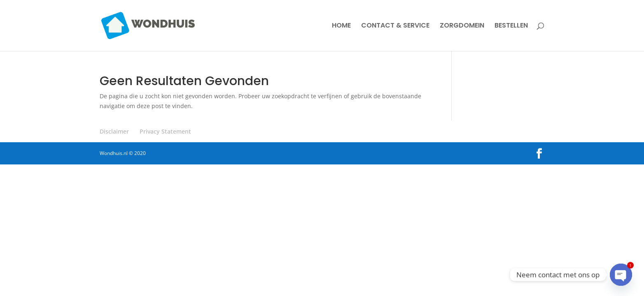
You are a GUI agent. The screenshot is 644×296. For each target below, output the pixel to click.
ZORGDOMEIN (462, 26)
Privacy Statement (165, 131)
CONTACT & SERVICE (395, 26)
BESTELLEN (511, 26)
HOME (341, 26)
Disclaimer (114, 131)
